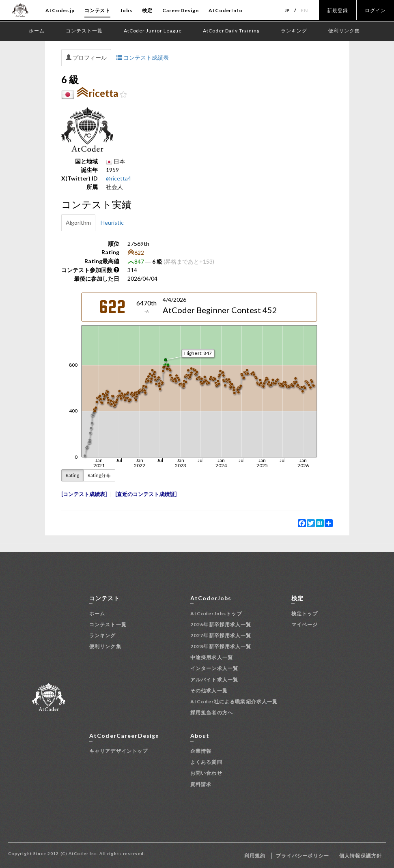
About (200, 736)
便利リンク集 (105, 646)
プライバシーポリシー (302, 856)
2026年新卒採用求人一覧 (221, 624)
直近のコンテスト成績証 (146, 494)
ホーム (97, 613)
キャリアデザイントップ (118, 751)
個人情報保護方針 (361, 856)
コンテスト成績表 (143, 57)
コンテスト (98, 10)
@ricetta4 (118, 178)
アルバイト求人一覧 (214, 680)
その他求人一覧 (209, 691)
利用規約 (255, 856)
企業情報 (201, 751)
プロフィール (86, 57)
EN (304, 10)
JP (287, 10)
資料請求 (201, 784)
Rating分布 (99, 475)
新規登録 (338, 10)
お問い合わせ (206, 773)
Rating (72, 475)
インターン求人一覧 (214, 668)
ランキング (103, 635)
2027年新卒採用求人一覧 (221, 635)
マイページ (305, 624)
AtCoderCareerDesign (124, 736)
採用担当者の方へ (212, 712)
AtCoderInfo (226, 10)
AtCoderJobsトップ (216, 613)
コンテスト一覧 (108, 624)
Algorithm (78, 222)
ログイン (375, 10)
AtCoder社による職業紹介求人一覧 (234, 701)
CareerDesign (181, 10)
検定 (147, 10)
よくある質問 (206, 762)
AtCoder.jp (60, 10)
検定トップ (305, 613)
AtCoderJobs (211, 598)
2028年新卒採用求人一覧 (221, 646)
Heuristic (112, 222)
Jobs (126, 10)
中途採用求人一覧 (212, 657)
